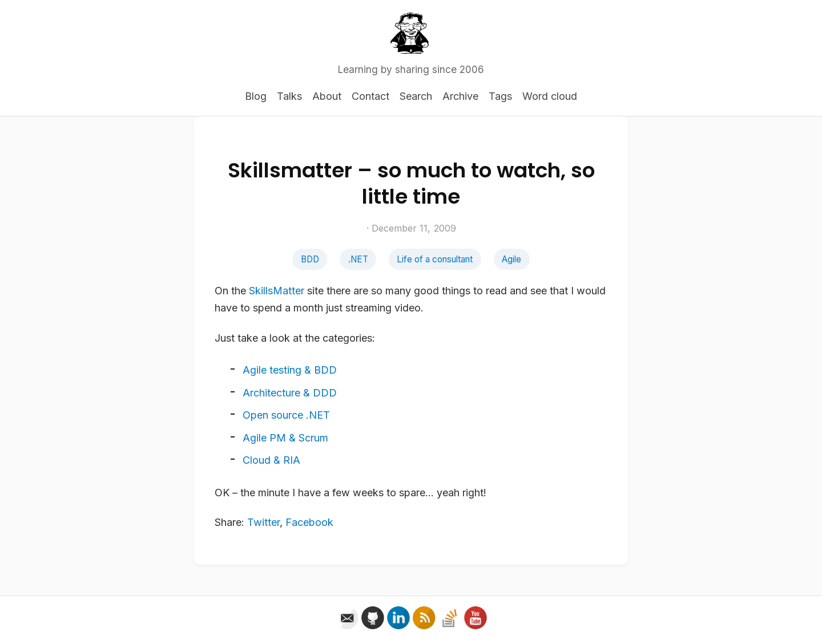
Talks (289, 96)
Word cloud (550, 96)
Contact (370, 96)
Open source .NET (286, 415)
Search (416, 96)
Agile (511, 259)
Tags (500, 96)
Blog (256, 96)
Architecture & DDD (290, 393)
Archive (460, 96)
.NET (358, 259)
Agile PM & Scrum (285, 438)
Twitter (263, 522)
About (327, 96)
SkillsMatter (277, 291)
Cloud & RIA (271, 460)
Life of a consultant (435, 259)
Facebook (309, 522)
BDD (310, 259)
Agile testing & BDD (290, 370)
